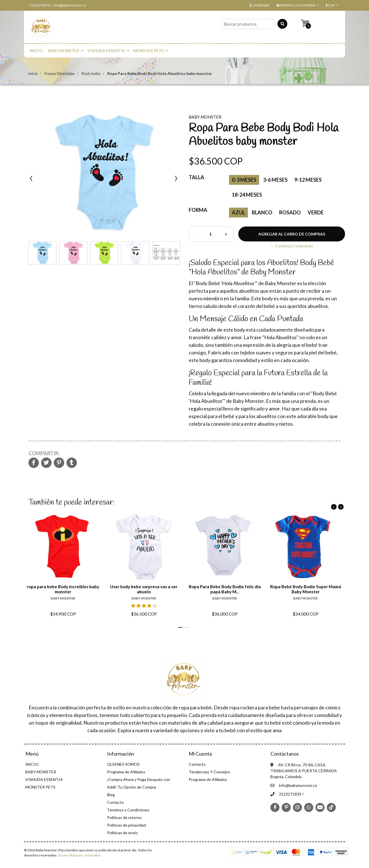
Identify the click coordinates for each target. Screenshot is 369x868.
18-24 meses (247, 195)
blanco (262, 212)
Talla (196, 177)
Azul (238, 212)
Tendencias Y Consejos (209, 772)
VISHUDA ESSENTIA (106, 51)
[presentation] (31, 180)
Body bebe (91, 73)
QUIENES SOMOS (123, 764)
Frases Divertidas (60, 73)
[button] (297, 5)
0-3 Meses (244, 180)
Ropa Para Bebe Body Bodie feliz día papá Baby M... (225, 589)
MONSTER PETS (149, 51)
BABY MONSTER (64, 51)
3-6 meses (275, 180)
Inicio (33, 73)
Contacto (115, 802)
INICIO (36, 51)
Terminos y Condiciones (128, 810)
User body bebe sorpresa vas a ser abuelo (144, 589)
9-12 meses (308, 180)
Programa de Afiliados (126, 772)
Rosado (290, 212)
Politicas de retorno (124, 817)
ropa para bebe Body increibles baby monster (63, 589)
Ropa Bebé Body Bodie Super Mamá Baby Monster (306, 589)
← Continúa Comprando (292, 246)
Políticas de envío (122, 833)
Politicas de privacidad (126, 825)
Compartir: (44, 453)
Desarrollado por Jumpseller (79, 855)
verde (316, 212)
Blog (111, 795)
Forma (198, 210)
